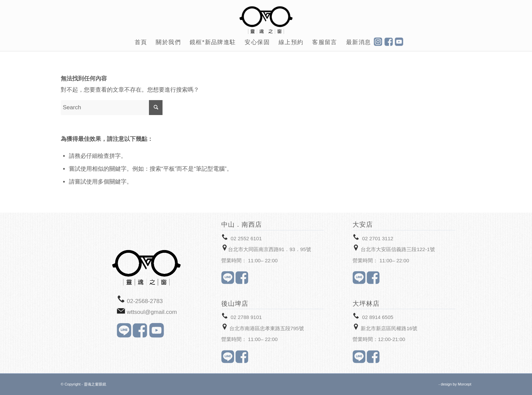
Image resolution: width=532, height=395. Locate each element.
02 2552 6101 (246, 238)
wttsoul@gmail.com (152, 312)
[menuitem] (141, 42)
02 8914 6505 (378, 317)
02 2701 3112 (378, 238)
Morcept (464, 384)
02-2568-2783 (145, 301)
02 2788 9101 (246, 317)
